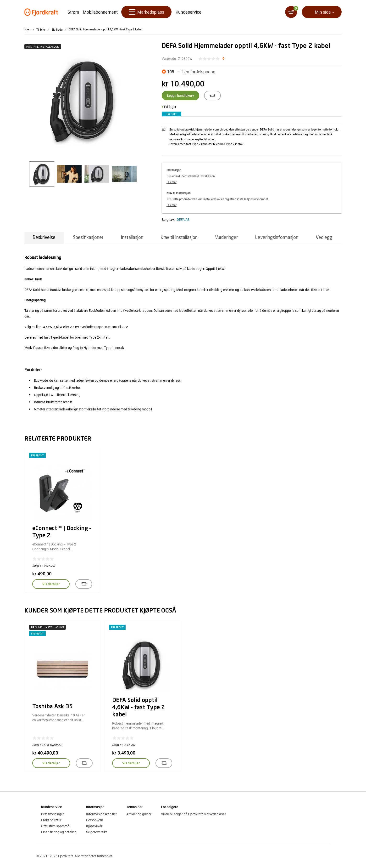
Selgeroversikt (97, 832)
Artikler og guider (139, 814)
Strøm (73, 12)
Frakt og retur (51, 820)
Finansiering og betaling (59, 832)
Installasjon (132, 238)
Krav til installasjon (179, 238)
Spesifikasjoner (88, 238)
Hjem (28, 29)
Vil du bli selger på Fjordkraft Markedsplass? (194, 814)
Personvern (95, 820)
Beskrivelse (44, 238)
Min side (323, 12)
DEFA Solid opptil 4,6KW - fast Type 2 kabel (139, 708)
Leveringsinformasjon (277, 238)
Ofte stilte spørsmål (56, 826)
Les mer (172, 182)
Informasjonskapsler (101, 814)
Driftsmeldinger (53, 814)
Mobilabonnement (100, 12)
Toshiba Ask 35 (53, 707)
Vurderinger (226, 238)
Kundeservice (189, 12)
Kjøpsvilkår (94, 826)
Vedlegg (324, 238)
